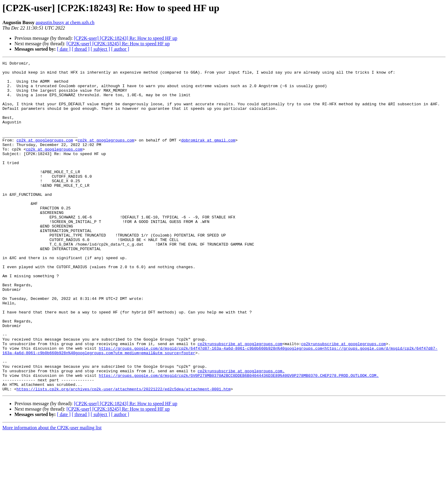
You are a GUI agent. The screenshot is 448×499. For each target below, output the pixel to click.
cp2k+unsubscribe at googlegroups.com (240, 401)
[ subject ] (100, 49)
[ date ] (64, 49)
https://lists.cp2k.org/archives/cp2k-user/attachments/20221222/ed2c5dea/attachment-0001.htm (124, 455)
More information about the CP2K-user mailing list (52, 494)
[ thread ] (81, 49)
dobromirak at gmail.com (208, 156)
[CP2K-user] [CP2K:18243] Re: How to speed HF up (126, 38)
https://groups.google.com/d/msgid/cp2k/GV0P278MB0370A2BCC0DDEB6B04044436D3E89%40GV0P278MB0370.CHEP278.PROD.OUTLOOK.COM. (239, 439)
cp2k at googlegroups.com (45, 156)
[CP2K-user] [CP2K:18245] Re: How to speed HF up (118, 44)
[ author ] (120, 49)
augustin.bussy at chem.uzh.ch (65, 22)
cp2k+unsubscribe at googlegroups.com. (241, 433)
